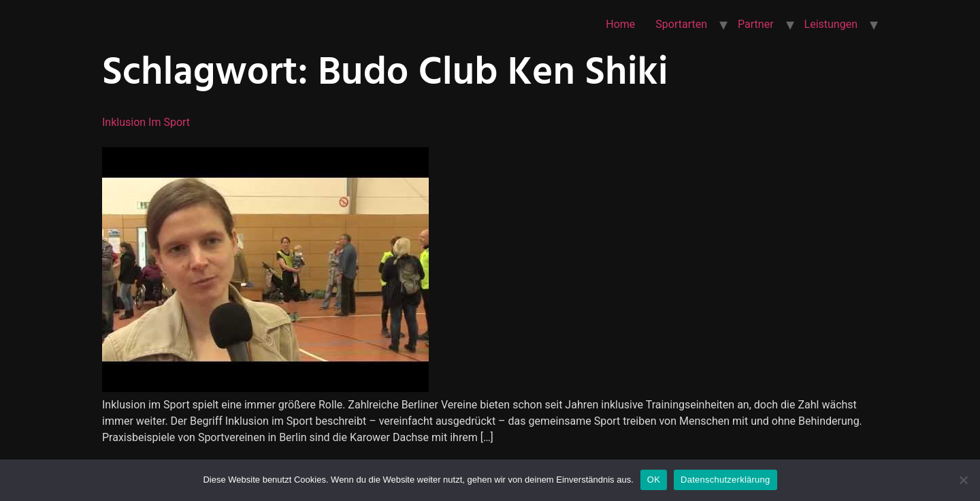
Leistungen (831, 24)
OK (654, 480)
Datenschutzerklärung (725, 480)
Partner (756, 24)
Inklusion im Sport (146, 122)
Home (620, 24)
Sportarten (681, 24)
